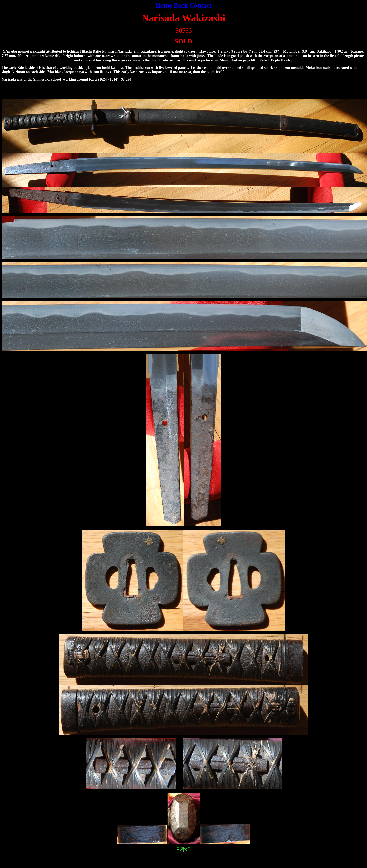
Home (164, 5)
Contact (200, 5)
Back (182, 5)
